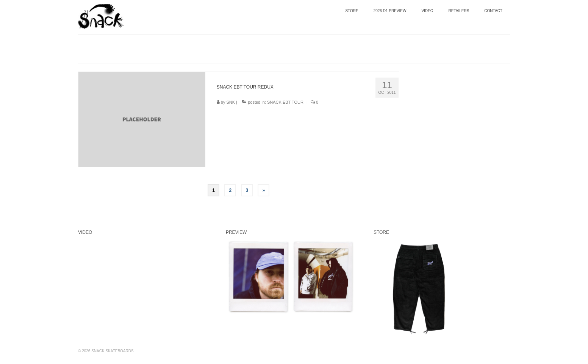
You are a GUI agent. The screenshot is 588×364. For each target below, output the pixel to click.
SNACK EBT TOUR (285, 102)
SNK (231, 102)
